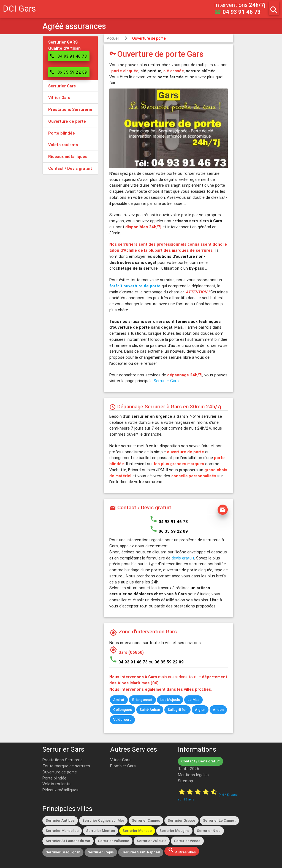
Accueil (113, 38)
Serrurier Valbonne (114, 841)
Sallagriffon (177, 710)
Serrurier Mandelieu (62, 831)
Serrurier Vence (187, 841)
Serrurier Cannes (146, 820)
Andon (218, 710)
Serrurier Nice (209, 831)
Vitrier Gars (120, 760)
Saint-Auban (150, 710)
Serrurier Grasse (181, 820)
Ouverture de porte (149, 38)
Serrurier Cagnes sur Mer (103, 820)
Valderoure (122, 720)
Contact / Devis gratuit (200, 761)
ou (166, 662)
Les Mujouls (170, 700)
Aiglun (200, 710)
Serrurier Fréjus (101, 852)
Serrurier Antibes (60, 820)
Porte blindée (54, 778)
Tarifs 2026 (189, 769)
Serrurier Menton (101, 831)
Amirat (119, 700)
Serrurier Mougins (174, 831)
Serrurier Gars (166, 381)
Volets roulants (56, 784)
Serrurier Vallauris (152, 841)
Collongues (123, 710)
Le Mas (193, 700)
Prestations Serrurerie (63, 760)
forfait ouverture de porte (135, 286)
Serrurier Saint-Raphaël (141, 852)
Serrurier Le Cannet (219, 820)
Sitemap (185, 781)
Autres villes (182, 851)
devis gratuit (183, 558)
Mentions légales (193, 775)
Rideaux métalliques (60, 790)
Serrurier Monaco (137, 831)
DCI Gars (19, 9)
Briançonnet (142, 700)
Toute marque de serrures (66, 766)
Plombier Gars (123, 766)
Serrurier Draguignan (63, 852)
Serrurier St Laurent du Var (68, 841)
